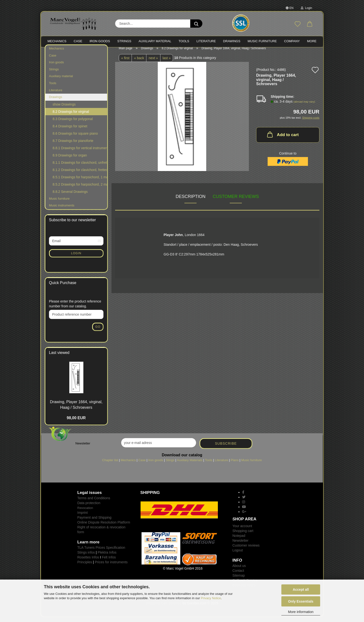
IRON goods (100, 41)
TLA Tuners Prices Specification (101, 552)
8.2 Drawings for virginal (71, 116)
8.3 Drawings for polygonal (73, 124)
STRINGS (124, 41)
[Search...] (196, 24)
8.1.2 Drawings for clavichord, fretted (80, 175)
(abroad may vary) (304, 106)
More (312, 41)
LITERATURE (206, 41)
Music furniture (59, 203)
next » (153, 63)
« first (125, 63)
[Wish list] (298, 24)
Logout (238, 555)
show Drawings (64, 109)
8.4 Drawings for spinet (70, 131)
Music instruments (62, 210)
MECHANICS (57, 41)
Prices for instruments (111, 567)
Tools (53, 88)
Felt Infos (109, 562)
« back (139, 63)
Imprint (83, 517)
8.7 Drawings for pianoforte (73, 146)
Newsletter (240, 545)
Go (98, 332)
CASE (78, 41)
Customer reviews (236, 201)
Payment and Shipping (94, 522)
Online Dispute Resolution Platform (104, 527)
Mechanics (56, 53)
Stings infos (86, 557)
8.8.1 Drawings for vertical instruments (80, 153)
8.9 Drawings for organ (70, 160)
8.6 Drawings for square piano (75, 138)
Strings (54, 74)
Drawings (232, 41)
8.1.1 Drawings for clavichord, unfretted (80, 167)
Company (292, 41)
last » (167, 63)
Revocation (85, 513)
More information (301, 612)
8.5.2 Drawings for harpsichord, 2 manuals (80, 189)
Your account (242, 531)
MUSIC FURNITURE (262, 41)
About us (239, 571)
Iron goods (56, 67)
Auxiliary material (155, 41)
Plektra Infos (107, 557)
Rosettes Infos (88, 562)
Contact (238, 575)
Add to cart (282, 139)
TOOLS (184, 41)
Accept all (301, 589)
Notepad (239, 540)
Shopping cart (243, 536)
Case (53, 60)
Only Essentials (301, 601)
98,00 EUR (76, 423)
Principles (85, 567)
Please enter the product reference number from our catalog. (75, 309)
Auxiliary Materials (190, 465)
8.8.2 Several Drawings (70, 196)
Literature (56, 95)
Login (306, 8)
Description (191, 201)
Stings (170, 465)
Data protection (89, 508)
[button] (310, 24)
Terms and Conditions (94, 503)
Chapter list (110, 465)
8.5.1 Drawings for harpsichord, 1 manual (80, 182)
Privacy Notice (211, 598)
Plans (235, 465)
